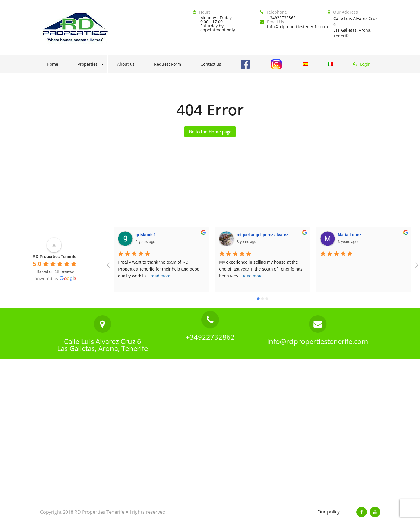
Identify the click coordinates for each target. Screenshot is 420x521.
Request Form (168, 64)
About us (126, 64)
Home (52, 64)
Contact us (211, 64)
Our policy (329, 512)
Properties (88, 64)
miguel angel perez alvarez (161, 235)
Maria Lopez (249, 235)
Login (365, 64)
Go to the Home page (210, 132)
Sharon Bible (351, 235)
